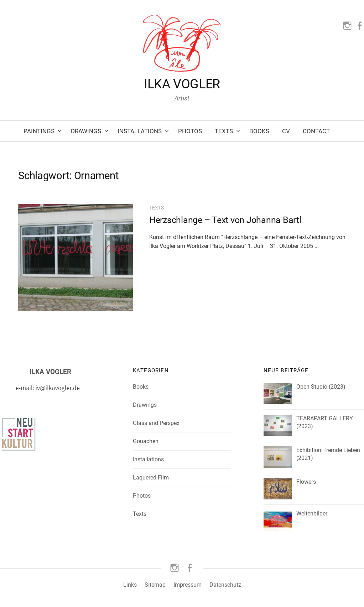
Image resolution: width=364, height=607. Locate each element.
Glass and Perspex (156, 423)
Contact (316, 131)
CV (286, 131)
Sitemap (155, 585)
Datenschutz (225, 585)
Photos (190, 131)
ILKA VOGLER (182, 84)
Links (130, 585)
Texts (224, 131)
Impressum (188, 585)
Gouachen (146, 441)
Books (259, 131)
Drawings (86, 131)
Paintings (39, 131)
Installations (140, 131)
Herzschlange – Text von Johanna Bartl (225, 220)
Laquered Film (151, 478)
